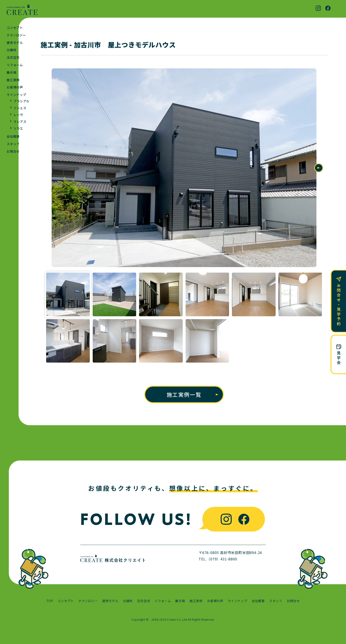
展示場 (11, 72)
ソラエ (18, 128)
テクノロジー (16, 35)
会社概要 (13, 136)
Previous (49, 168)
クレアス (20, 122)
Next (319, 168)
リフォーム (15, 65)
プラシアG (21, 101)
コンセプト (15, 28)
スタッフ (13, 144)
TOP (50, 601)
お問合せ (13, 151)
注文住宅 (13, 57)
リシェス (20, 108)
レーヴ (18, 115)
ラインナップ (16, 95)
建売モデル (15, 43)
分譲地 (11, 50)
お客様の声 (15, 87)
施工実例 (13, 80)
